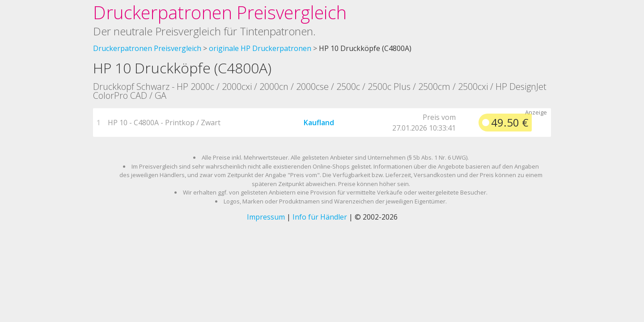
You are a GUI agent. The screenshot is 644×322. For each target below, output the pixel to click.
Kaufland (319, 123)
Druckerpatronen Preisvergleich (220, 12)
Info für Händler (320, 217)
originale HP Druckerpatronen (260, 48)
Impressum (266, 217)
